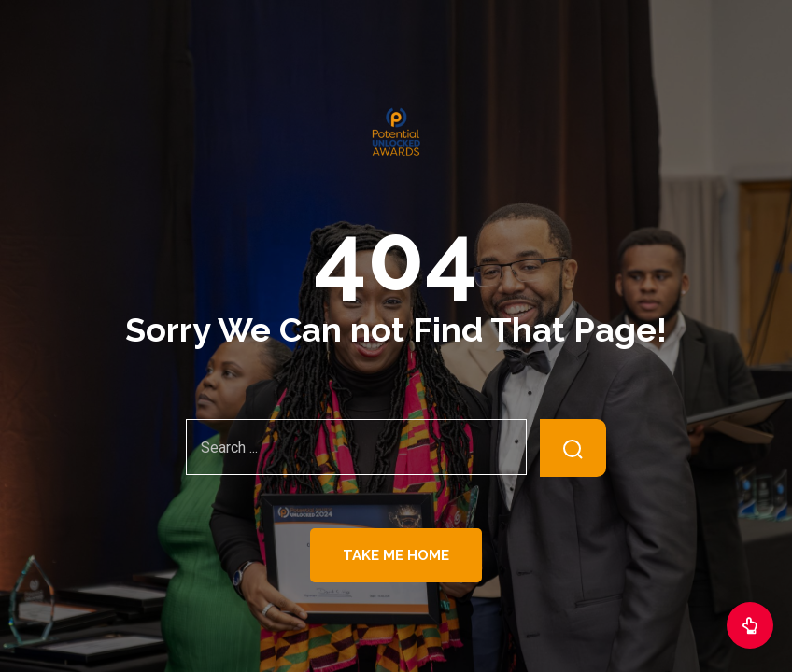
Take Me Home (396, 555)
